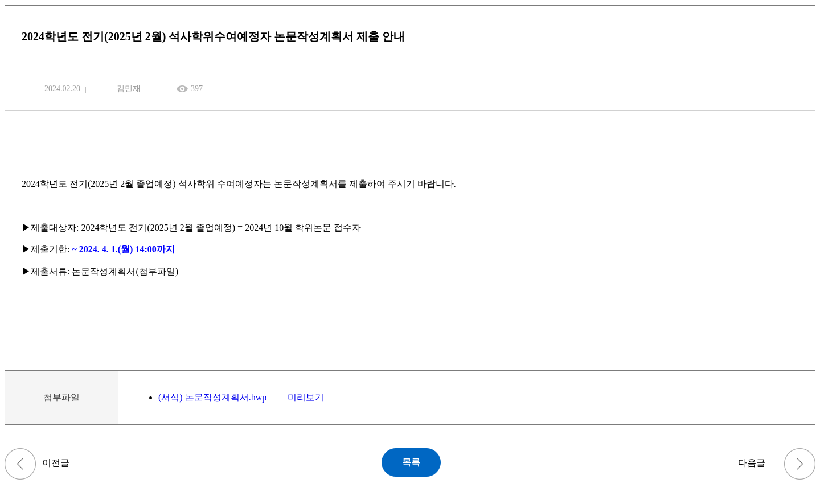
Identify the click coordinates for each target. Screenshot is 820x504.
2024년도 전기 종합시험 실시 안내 (800, 464)
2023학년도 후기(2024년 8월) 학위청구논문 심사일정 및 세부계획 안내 (20, 464)
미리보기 (306, 397)
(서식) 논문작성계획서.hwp (214, 397)
